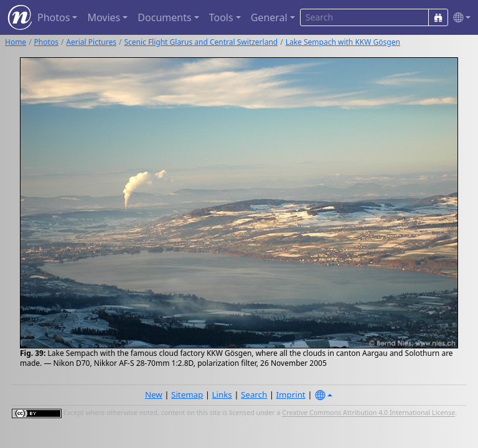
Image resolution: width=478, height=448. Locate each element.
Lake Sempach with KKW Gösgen (343, 42)
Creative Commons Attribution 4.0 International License (368, 413)
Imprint (291, 394)
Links (222, 394)
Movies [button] (104, 17)
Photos (46, 42)
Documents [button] (164, 17)
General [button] (269, 17)
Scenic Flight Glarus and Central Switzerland (201, 42)
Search (254, 394)
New (154, 394)
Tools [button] (221, 17)
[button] (459, 18)
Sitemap (187, 394)
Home (16, 42)
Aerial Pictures (91, 42)
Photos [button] (54, 17)
